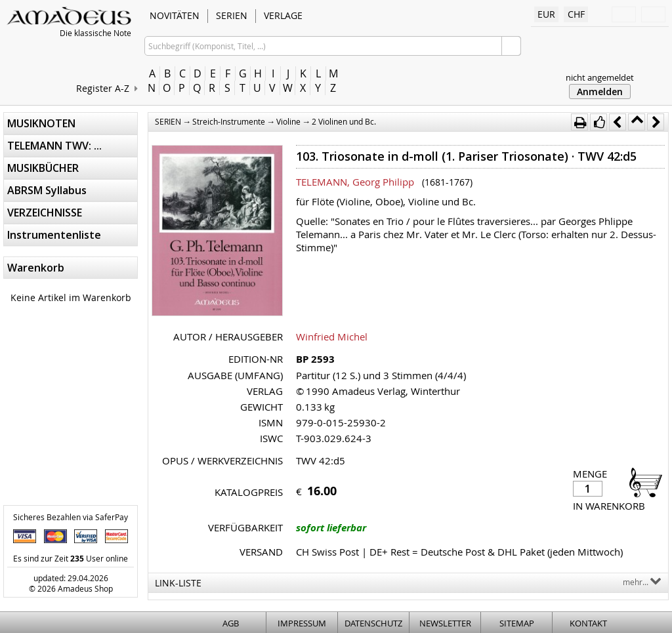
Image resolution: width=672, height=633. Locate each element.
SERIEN (232, 15)
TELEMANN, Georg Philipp (355, 182)
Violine (288, 121)
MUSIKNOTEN (41, 123)
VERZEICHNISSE (45, 213)
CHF (576, 14)
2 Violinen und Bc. (344, 121)
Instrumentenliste (54, 235)
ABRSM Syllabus (47, 190)
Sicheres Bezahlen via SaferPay (71, 517)
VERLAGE (283, 15)
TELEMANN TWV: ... (54, 146)
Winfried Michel (332, 337)
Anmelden (600, 92)
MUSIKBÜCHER (43, 168)
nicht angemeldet (600, 77)
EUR (546, 14)
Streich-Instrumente (229, 121)
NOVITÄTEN (175, 15)
